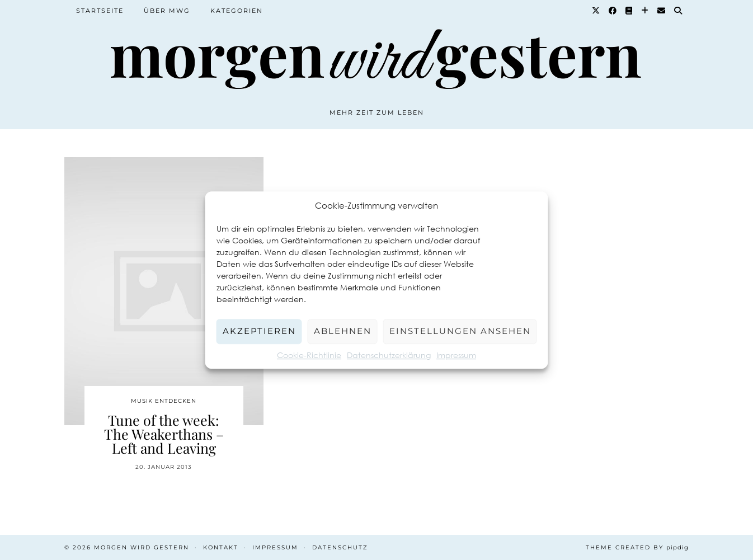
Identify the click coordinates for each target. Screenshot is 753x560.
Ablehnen (343, 331)
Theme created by (637, 547)
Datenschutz (340, 547)
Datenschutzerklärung (389, 355)
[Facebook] (613, 11)
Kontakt (221, 547)
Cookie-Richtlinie (309, 355)
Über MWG (167, 11)
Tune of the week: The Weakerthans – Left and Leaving (164, 434)
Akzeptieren (259, 331)
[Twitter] (596, 11)
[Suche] (679, 11)
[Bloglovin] (645, 11)
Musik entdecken (164, 401)
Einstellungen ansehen (460, 331)
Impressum (456, 355)
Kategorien (237, 11)
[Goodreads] (629, 11)
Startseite (100, 11)
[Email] (662, 11)
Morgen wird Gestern (142, 547)
